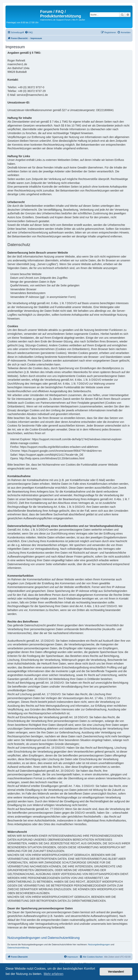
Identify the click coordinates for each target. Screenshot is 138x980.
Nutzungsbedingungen (99, 944)
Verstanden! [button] (116, 972)
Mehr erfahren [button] (54, 974)
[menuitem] (29, 32)
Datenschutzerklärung (18, 948)
